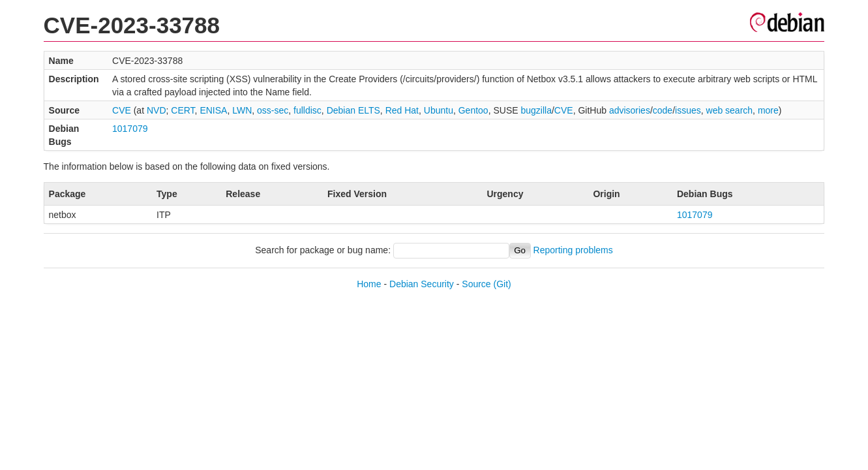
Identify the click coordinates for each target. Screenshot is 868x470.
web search (730, 110)
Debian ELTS (353, 110)
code (663, 110)
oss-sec (273, 110)
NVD (157, 110)
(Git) (502, 284)
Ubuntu (439, 110)
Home (369, 284)
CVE (122, 110)
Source (476, 284)
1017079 (130, 129)
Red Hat (402, 110)
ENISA (213, 110)
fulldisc (307, 110)
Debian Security (422, 284)
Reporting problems (573, 250)
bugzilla (536, 110)
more (768, 110)
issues (688, 110)
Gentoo (473, 110)
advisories (630, 110)
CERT (183, 110)
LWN (242, 110)
